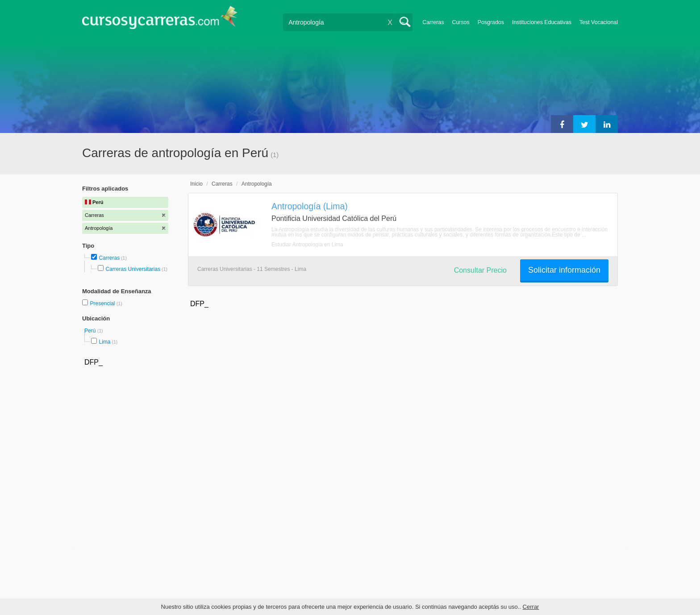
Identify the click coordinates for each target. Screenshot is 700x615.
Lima (104, 342)
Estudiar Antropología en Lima (307, 245)
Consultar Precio (480, 270)
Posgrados (491, 22)
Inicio (196, 184)
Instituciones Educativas (542, 22)
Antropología (257, 184)
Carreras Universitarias (133, 269)
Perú (91, 331)
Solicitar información (564, 270)
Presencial (103, 303)
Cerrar (531, 607)
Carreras (433, 22)
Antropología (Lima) (310, 206)
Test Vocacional (599, 22)
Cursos (460, 22)
